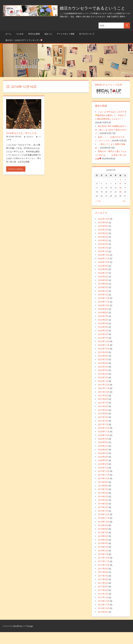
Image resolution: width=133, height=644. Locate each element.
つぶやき (20, 46)
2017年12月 (104, 570)
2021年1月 (103, 436)
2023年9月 (103, 321)
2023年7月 (103, 328)
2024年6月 (103, 288)
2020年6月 (103, 461)
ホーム (8, 46)
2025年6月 (103, 245)
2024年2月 (103, 303)
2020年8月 (103, 454)
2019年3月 (103, 516)
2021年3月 (103, 429)
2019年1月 (103, 523)
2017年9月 (103, 580)
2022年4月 (103, 382)
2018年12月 (104, 526)
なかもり (30, 148)
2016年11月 (104, 617)
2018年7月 (103, 544)
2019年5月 (103, 508)
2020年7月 (103, 458)
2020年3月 (103, 472)
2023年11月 (104, 314)
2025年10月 (104, 231)
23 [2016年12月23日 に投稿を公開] (120, 204)
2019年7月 (103, 501)
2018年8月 (103, 541)
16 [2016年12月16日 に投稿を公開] (120, 200)
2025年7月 (103, 242)
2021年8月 (103, 411)
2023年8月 (103, 324)
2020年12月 (104, 440)
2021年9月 (103, 407)
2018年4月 (103, 555)
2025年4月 (103, 252)
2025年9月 (103, 234)
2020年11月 (104, 443)
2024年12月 (104, 267)
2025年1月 (103, 263)
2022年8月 (103, 368)
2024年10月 (104, 274)
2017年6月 (103, 591)
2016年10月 (104, 620)
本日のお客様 (34, 46)
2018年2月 (103, 562)
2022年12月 (104, 353)
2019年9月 (103, 494)
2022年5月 (103, 379)
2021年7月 (103, 415)
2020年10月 (104, 447)
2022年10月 (104, 360)
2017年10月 (104, 577)
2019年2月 (103, 519)
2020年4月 (103, 469)
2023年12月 (104, 310)
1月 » (124, 213)
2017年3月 (103, 602)
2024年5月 (103, 292)
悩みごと (48, 46)
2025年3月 (103, 256)
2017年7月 (103, 588)
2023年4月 (103, 339)
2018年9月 (103, 537)
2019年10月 (104, 490)
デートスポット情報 (66, 46)
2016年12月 (104, 613)
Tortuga (30, 638)
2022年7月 (103, 371)
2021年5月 (103, 422)
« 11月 (98, 213)
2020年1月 (103, 479)
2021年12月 (104, 397)
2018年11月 (104, 530)
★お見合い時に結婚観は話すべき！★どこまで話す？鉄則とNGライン (111, 142)
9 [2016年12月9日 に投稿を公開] (120, 195)
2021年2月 (103, 433)
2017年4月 (103, 598)
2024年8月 (103, 281)
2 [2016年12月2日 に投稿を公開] (120, 191)
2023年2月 (103, 346)
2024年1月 (103, 306)
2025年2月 (103, 260)
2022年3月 (103, 386)
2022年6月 (103, 375)
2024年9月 (103, 278)
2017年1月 (103, 609)
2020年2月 (103, 476)
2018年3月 (103, 559)
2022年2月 (103, 389)
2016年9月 (103, 624)
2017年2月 (103, 606)
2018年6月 (103, 548)
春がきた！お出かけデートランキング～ (24, 52)
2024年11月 (104, 270)
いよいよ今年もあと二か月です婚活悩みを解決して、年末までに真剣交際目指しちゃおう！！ (111, 127)
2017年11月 (104, 573)
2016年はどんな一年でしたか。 (23, 145)
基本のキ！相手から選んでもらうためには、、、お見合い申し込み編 (111, 167)
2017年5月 (103, 595)
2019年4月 (103, 512)
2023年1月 (103, 350)
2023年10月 (104, 317)
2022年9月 (103, 364)
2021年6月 (103, 418)
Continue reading (15, 181)
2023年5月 (103, 335)
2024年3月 (103, 299)
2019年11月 (104, 487)
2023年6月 (103, 332)
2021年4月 (103, 425)
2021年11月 (104, 400)
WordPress (18, 638)
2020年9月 (103, 451)
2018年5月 (103, 552)
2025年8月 (103, 238)
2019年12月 (104, 483)
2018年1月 (103, 566)
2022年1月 (103, 393)
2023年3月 (103, 343)
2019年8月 (103, 498)
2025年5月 (103, 249)
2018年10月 (104, 534)
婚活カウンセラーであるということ (39, 20)
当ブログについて (87, 46)
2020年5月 (103, 465)
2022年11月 (104, 357)
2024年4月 (103, 296)
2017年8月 (103, 584)
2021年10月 (104, 404)
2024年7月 (103, 285)
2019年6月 (103, 505)
